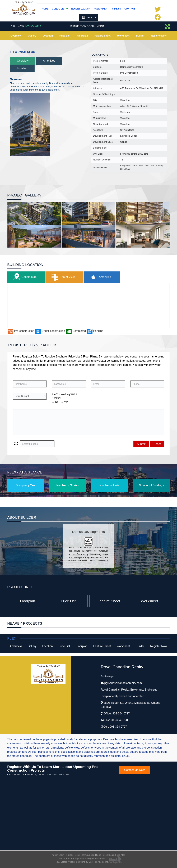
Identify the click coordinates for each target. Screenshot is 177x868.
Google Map (24, 277)
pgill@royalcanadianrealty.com (123, 683)
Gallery (32, 36)
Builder (140, 36)
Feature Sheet (103, 36)
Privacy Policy (73, 855)
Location (48, 36)
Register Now (159, 36)
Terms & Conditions (91, 855)
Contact (130, 9)
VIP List (117, 9)
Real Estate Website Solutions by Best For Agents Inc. (82, 862)
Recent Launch (81, 9)
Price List (65, 36)
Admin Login (58, 855)
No (57, 402)
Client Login (109, 855)
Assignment (101, 9)
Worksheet (123, 36)
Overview (16, 36)
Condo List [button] (60, 9)
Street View (62, 277)
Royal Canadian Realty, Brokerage (129, 690)
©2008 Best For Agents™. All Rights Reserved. (82, 859)
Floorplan (82, 36)
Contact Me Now (134, 770)
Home (45, 9)
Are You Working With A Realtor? (65, 396)
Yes (66, 402)
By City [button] (88, 17)
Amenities (49, 61)
